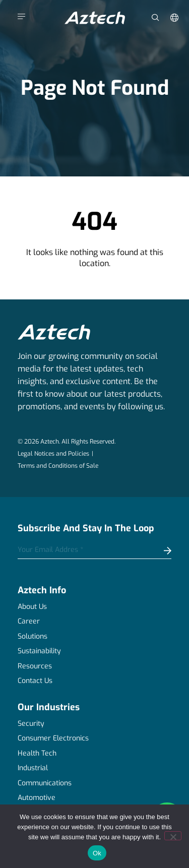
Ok (97, 853)
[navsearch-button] (155, 13)
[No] (173, 836)
